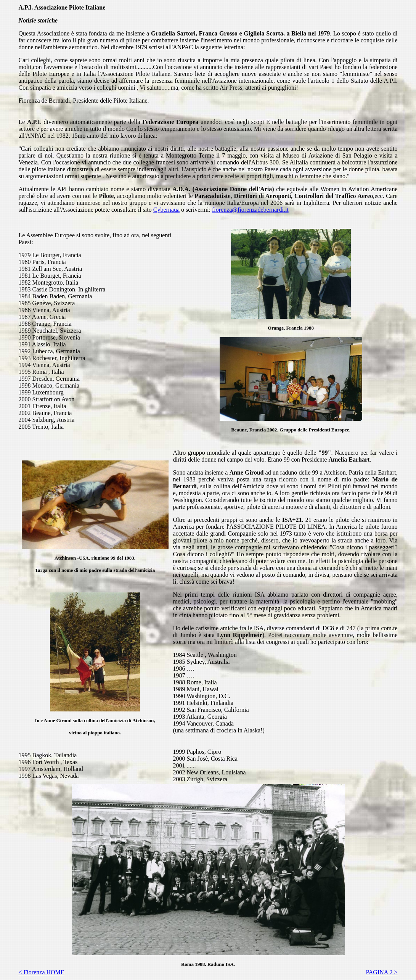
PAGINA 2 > (381, 972)
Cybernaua (166, 210)
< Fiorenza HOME (42, 972)
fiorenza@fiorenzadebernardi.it (250, 210)
